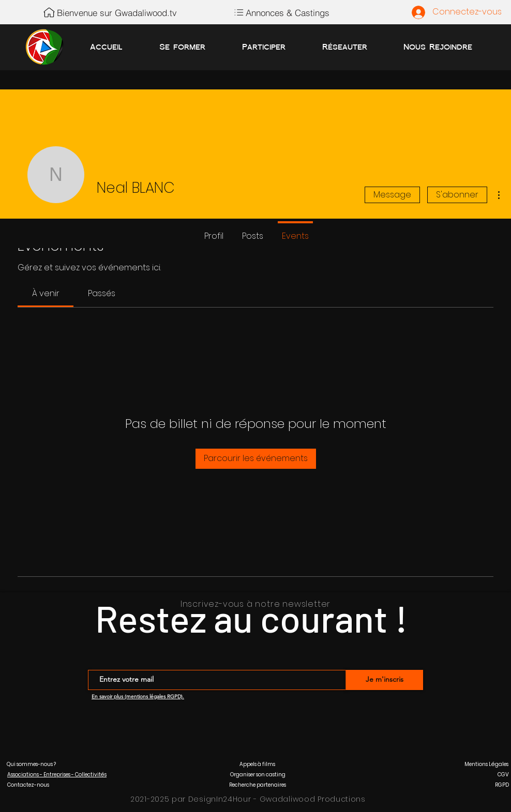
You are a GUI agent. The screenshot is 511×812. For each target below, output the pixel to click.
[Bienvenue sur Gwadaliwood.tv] (109, 12)
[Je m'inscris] (385, 680)
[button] (31, 764)
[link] (46, 293)
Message (392, 195)
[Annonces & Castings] (281, 12)
